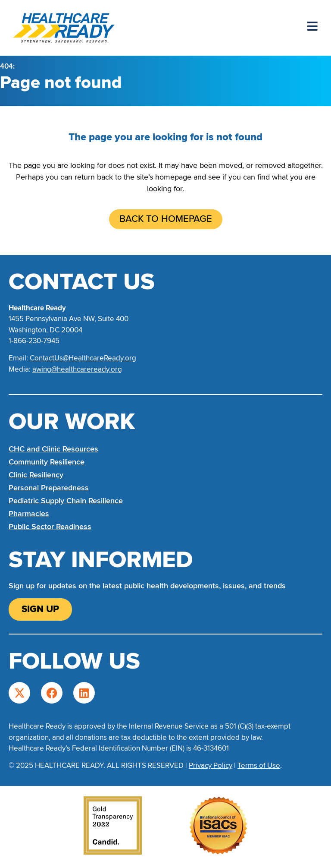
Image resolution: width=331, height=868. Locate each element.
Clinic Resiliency (36, 475)
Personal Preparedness (49, 488)
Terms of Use (259, 765)
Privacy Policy (211, 765)
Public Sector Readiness (50, 527)
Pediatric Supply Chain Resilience (66, 501)
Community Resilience (47, 462)
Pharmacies (29, 514)
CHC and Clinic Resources (53, 449)
